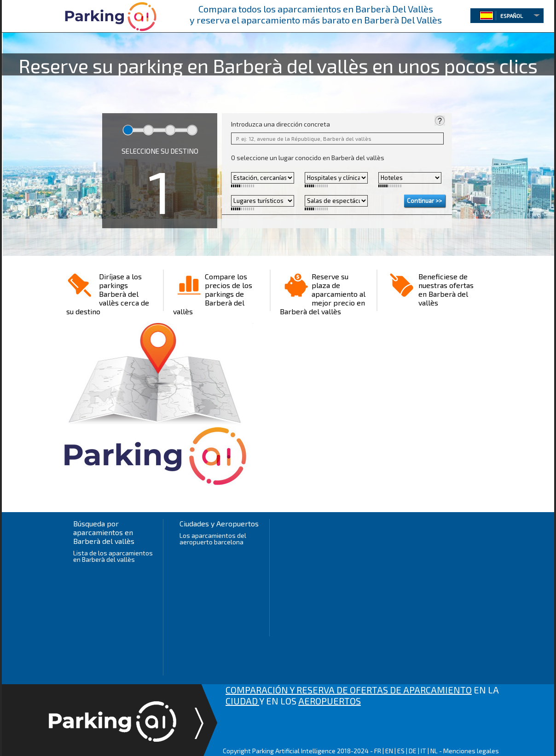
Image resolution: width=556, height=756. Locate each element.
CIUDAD (242, 701)
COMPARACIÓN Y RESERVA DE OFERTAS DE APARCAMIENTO (349, 690)
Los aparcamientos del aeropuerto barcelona (213, 539)
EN (389, 751)
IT (423, 751)
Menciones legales (471, 751)
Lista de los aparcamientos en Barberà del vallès (113, 556)
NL (434, 751)
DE (413, 751)
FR (378, 751)
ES (401, 751)
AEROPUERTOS (330, 701)
